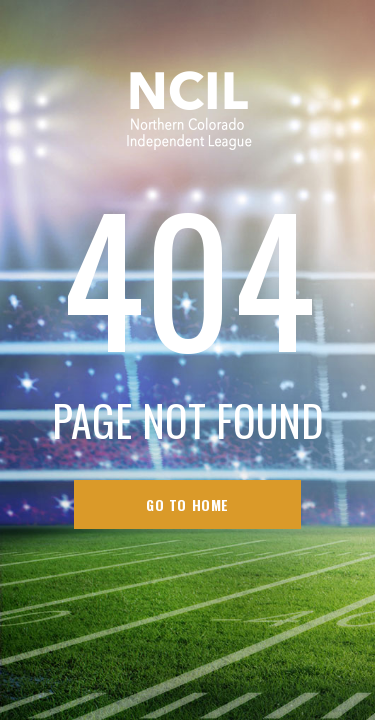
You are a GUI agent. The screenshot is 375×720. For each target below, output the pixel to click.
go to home (187, 504)
